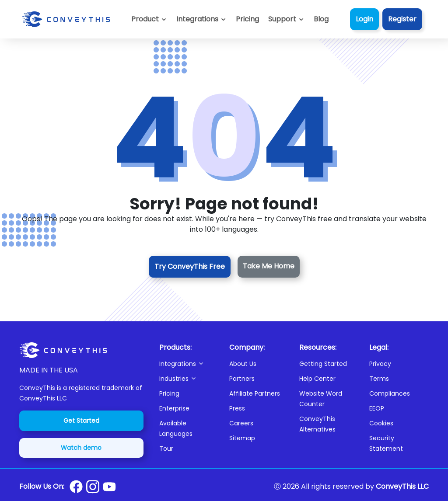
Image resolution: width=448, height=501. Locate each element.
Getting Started (323, 364)
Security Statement (386, 443)
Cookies (381, 423)
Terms (379, 379)
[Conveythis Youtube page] (109, 487)
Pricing (169, 393)
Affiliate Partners (255, 393)
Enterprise (174, 408)
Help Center (317, 379)
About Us (243, 364)
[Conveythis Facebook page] (76, 487)
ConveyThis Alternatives (317, 424)
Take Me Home (269, 266)
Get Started (81, 421)
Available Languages (176, 428)
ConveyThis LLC (402, 486)
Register (402, 19)
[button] (286, 19)
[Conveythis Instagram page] (93, 487)
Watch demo (81, 448)
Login (364, 19)
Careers (241, 423)
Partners (242, 379)
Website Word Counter (321, 399)
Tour (166, 449)
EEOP (377, 408)
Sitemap (242, 438)
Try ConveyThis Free (190, 266)
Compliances (390, 393)
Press (237, 408)
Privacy (380, 364)
